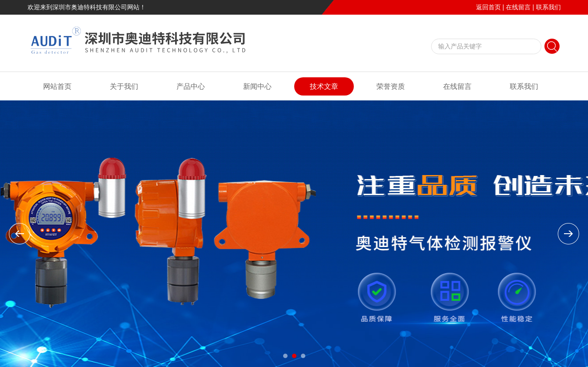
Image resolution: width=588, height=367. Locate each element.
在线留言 (518, 7)
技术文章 (324, 86)
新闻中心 (257, 86)
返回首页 (488, 7)
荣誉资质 (391, 86)
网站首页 (57, 86)
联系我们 (548, 7)
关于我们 (124, 86)
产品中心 (191, 86)
